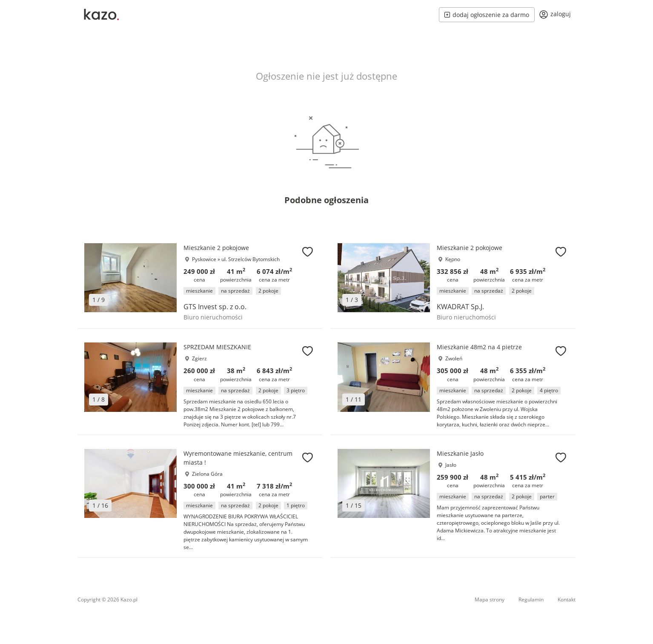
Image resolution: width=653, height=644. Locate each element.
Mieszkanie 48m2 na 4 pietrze (479, 347)
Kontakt (567, 599)
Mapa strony (490, 599)
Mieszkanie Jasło (460, 453)
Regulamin (531, 599)
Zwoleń (454, 358)
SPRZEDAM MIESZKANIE (217, 347)
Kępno (453, 259)
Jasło (451, 465)
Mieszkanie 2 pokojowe (216, 248)
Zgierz (199, 358)
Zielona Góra (207, 474)
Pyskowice (204, 259)
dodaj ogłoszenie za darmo (487, 15)
